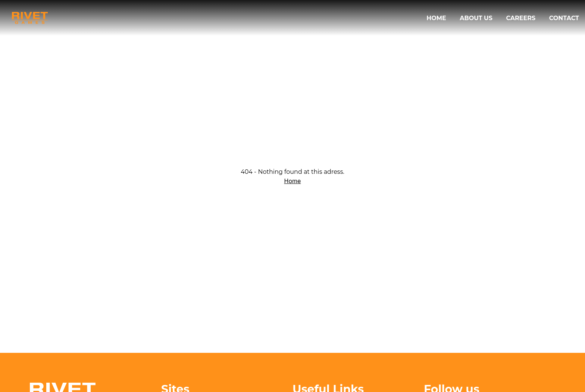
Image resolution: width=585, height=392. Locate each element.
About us (477, 18)
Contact (564, 18)
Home (437, 18)
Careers (521, 18)
